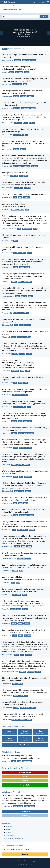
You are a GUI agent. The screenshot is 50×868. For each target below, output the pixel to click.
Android (25, 781)
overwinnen (28, 477)
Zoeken (13, 6)
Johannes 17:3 (7, 407)
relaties (25, 395)
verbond (22, 354)
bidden (25, 123)
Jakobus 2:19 (6, 84)
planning (14, 210)
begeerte (27, 623)
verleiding (20, 337)
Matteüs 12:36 (7, 696)
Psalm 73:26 (6, 761)
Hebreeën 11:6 (7, 448)
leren (24, 559)
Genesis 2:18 (6, 720)
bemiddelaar (25, 108)
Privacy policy (34, 861)
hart (27, 210)
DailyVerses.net (6, 6)
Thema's (35, 2)
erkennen (28, 325)
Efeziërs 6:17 (6, 433)
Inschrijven (42, 2)
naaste (19, 395)
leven (35, 229)
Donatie (25, 854)
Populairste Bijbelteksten (14, 838)
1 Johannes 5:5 (7, 477)
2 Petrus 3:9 (6, 465)
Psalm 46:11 (6, 583)
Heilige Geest (26, 60)
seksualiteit (30, 672)
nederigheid (19, 72)
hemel (20, 282)
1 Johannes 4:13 (7, 188)
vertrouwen (18, 123)
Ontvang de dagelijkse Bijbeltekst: (16, 768)
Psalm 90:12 (6, 209)
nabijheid (27, 188)
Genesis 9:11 (6, 354)
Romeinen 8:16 (7, 197)
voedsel (23, 149)
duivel (20, 84)
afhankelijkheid (27, 761)
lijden (19, 229)
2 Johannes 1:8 (7, 708)
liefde (20, 383)
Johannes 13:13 (7, 241)
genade (27, 72)
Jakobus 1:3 (6, 337)
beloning (29, 448)
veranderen (26, 166)
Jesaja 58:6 (6, 609)
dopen (17, 296)
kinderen (30, 96)
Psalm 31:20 (6, 371)
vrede (18, 583)
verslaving (28, 337)
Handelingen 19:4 (8, 296)
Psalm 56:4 (6, 176)
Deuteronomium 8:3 (9, 229)
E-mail (25, 776)
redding (14, 433)
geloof (14, 84)
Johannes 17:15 (7, 108)
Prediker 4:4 (6, 623)
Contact (26, 861)
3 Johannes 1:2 (7, 135)
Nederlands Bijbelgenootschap (17, 49)
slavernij (25, 609)
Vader (19, 559)
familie (25, 595)
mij (7, 849)
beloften (29, 354)
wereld (29, 253)
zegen (12, 72)
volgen (31, 515)
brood (15, 313)
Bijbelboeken (10, 835)
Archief (9, 832)
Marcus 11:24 (7, 635)
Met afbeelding (25, 816)
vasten (13, 609)
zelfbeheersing (25, 708)
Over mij (15, 861)
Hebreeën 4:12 (7, 806)
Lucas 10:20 (6, 282)
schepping (15, 720)
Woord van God (27, 229)
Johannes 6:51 (7, 313)
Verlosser (28, 491)
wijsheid (21, 210)
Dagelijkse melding (25, 772)
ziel (26, 135)
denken (32, 806)
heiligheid (18, 60)
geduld (20, 465)
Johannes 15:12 (7, 383)
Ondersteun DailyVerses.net (14, 846)
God (25, 84)
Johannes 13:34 (7, 503)
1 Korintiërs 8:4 (7, 149)
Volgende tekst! (25, 811)
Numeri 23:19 (7, 530)
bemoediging (28, 421)
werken (14, 623)
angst (26, 176)
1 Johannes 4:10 (7, 491)
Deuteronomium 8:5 (9, 558)
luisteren (32, 123)
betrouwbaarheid (22, 530)
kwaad (33, 108)
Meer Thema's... (25, 745)
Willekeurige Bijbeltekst (12, 792)
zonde (16, 491)
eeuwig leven (17, 166)
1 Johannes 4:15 (7, 325)
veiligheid (17, 108)
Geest (34, 60)
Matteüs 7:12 (7, 395)
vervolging (17, 253)
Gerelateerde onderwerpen (13, 726)
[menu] (48, 3)
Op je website (25, 785)
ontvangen (34, 166)
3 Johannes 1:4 (7, 96)
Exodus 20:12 (7, 595)
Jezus (16, 241)
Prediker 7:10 (7, 571)
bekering (24, 296)
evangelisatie (23, 515)
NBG (5, 49)
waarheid (23, 96)
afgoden (16, 149)
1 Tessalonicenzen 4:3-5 (10, 672)
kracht (14, 761)
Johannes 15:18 (7, 253)
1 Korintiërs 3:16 (8, 60)
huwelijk (22, 720)
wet (15, 383)
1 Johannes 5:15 (7, 123)
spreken (22, 267)
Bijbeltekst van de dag (11, 752)
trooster (14, 421)
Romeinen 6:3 (7, 684)
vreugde (16, 96)
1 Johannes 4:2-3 (8, 655)
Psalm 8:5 (5, 72)
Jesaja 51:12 (6, 421)
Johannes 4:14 (7, 166)
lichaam (26, 313)
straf (29, 559)
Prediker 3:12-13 (8, 546)
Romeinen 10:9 (7, 267)
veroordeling (24, 696)
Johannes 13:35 (7, 515)
